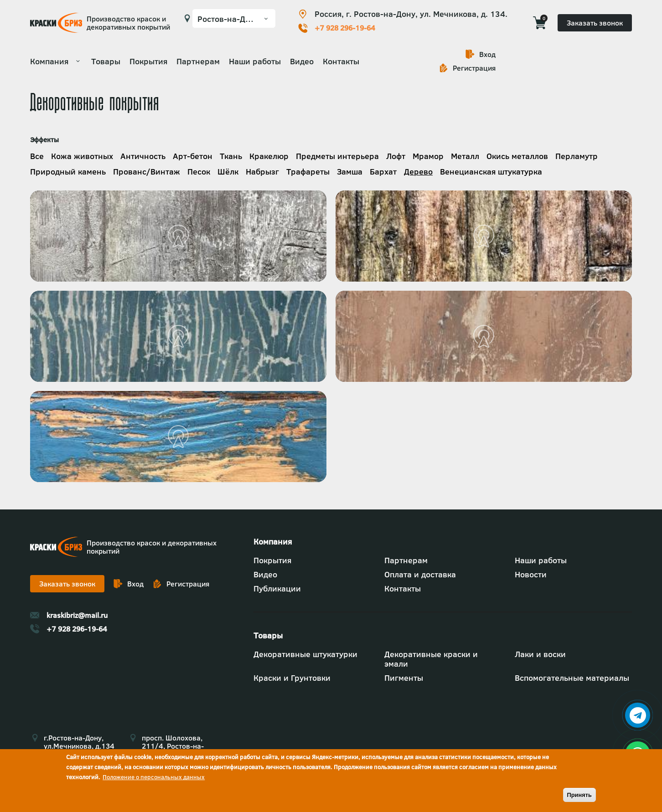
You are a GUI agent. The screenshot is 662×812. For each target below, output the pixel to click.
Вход (487, 54)
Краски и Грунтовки (292, 678)
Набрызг (262, 172)
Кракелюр (269, 156)
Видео (302, 61)
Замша (350, 172)
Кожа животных (82, 156)
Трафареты (308, 172)
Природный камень (68, 172)
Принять (579, 795)
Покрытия (148, 61)
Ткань (231, 156)
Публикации (277, 588)
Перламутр (577, 156)
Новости (531, 574)
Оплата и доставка (420, 574)
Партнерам (198, 61)
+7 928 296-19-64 (345, 28)
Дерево (418, 172)
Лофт (396, 156)
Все (37, 156)
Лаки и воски (540, 654)
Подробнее (30, 191)
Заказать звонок (595, 23)
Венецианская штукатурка (491, 172)
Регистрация (474, 68)
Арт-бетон (193, 156)
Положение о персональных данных (154, 777)
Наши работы (255, 61)
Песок (199, 172)
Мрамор (428, 156)
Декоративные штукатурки (305, 654)
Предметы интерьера (337, 156)
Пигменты (404, 678)
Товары (106, 61)
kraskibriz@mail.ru (77, 615)
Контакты (341, 61)
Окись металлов (517, 156)
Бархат (383, 172)
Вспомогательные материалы (572, 678)
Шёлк (228, 172)
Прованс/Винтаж (147, 172)
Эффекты (44, 140)
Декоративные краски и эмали (431, 659)
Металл (465, 156)
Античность (143, 156)
